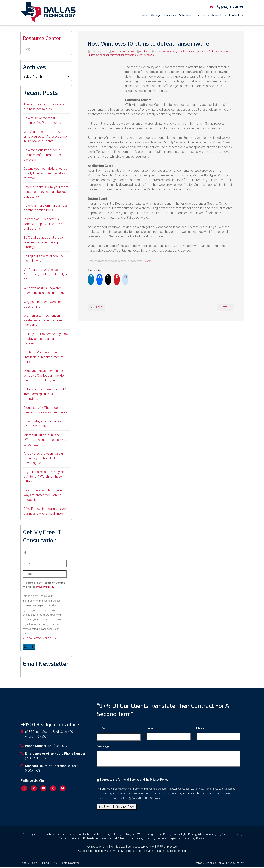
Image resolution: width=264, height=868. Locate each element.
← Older (96, 307)
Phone (201, 729)
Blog (27, 50)
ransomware (128, 55)
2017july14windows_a (166, 52)
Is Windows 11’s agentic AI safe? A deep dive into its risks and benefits (44, 225)
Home (144, 15)
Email (150, 729)
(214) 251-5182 (36, 759)
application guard (188, 52)
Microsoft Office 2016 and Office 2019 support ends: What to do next (45, 441)
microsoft (115, 55)
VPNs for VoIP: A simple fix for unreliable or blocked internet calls (45, 358)
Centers (203, 15)
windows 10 (151, 55)
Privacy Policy (45, 588)
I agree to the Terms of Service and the (46, 586)
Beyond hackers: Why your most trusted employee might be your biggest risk (46, 193)
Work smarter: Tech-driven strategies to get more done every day (43, 321)
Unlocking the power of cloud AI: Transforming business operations (46, 395)
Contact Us (236, 15)
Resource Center (45, 39)
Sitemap (199, 864)
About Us (219, 15)
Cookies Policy (215, 864)
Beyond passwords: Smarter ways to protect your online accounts (43, 496)
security (139, 55)
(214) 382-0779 (230, 7)
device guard (102, 55)
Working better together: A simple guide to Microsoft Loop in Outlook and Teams (45, 137)
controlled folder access (210, 52)
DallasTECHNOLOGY (123, 52)
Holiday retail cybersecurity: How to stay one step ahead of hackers (46, 340)
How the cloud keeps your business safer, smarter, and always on (43, 156)
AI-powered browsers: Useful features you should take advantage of (44, 459)
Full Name (104, 729)
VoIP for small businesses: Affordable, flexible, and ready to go (46, 275)
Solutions (186, 15)
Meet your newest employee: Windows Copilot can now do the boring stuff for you (44, 376)
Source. (148, 261)
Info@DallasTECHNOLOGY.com (40, 639)
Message (103, 747)
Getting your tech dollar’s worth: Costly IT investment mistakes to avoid (45, 174)
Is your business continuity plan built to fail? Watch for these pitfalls (45, 478)
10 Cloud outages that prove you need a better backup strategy (43, 243)
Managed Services (163, 15)
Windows (144, 52)
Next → (226, 307)
